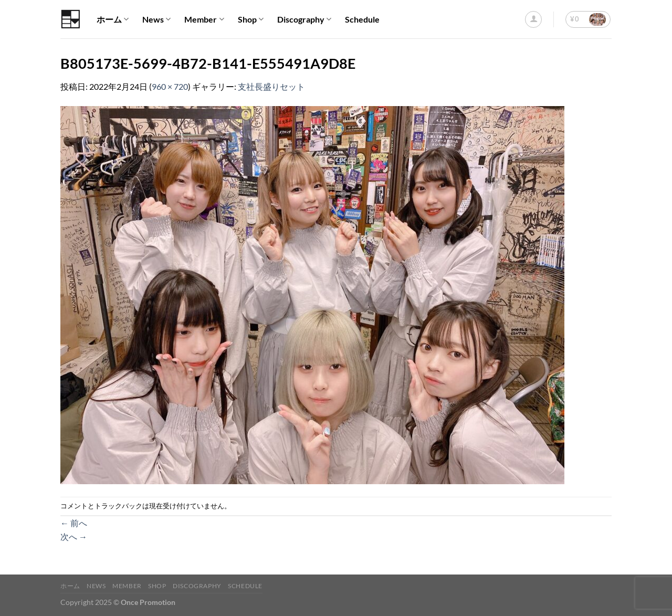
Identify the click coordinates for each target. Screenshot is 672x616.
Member (204, 19)
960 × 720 (170, 86)
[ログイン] (533, 19)
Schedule (362, 19)
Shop (251, 19)
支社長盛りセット (271, 86)
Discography (304, 19)
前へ (74, 523)
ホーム (113, 19)
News (156, 19)
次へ (74, 536)
